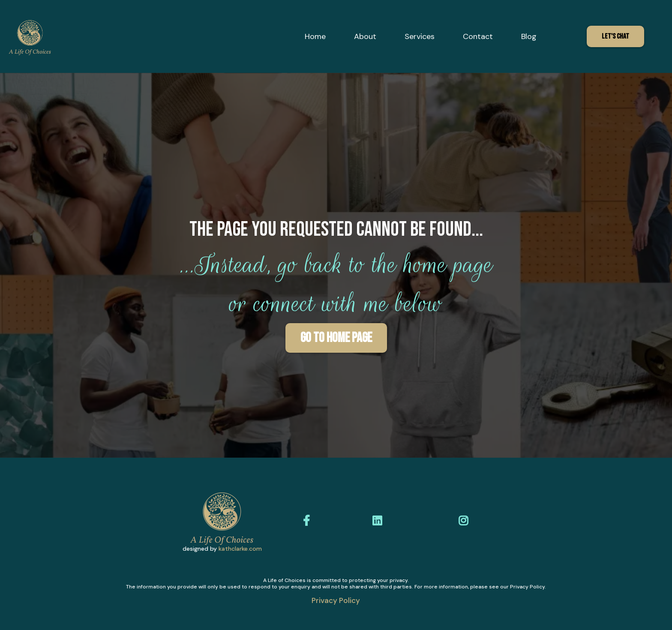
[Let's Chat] (615, 36)
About (365, 36)
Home (315, 36)
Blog (529, 36)
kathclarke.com (240, 549)
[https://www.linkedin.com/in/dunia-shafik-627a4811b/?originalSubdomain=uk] (379, 521)
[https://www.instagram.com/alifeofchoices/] (465, 521)
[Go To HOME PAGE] (336, 338)
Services (420, 36)
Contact (478, 36)
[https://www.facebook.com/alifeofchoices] (309, 521)
